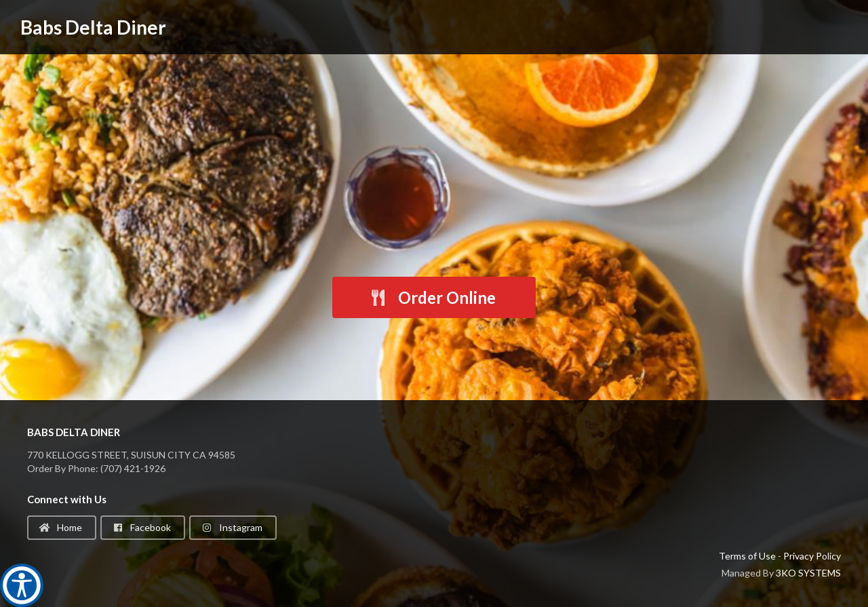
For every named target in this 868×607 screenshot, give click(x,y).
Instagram (232, 527)
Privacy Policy (812, 556)
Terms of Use (747, 556)
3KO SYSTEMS (808, 573)
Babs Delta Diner (93, 27)
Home (61, 527)
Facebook (142, 527)
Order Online (433, 297)
